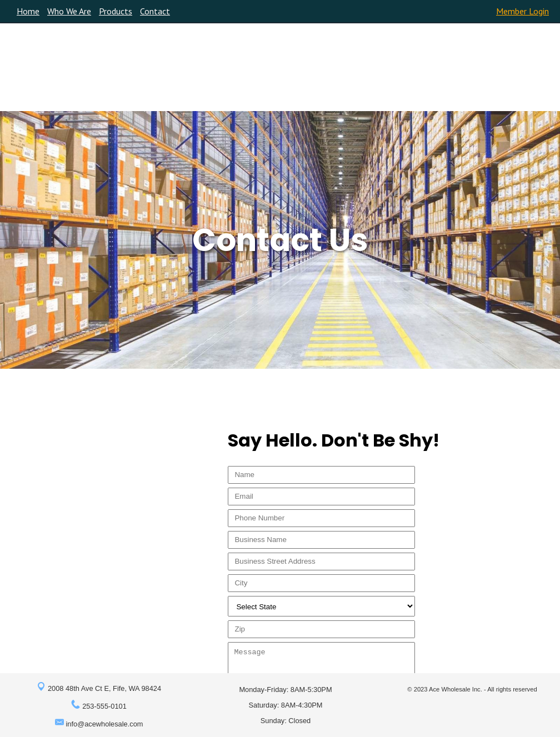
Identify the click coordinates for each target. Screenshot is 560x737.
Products (116, 11)
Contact (155, 11)
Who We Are (69, 11)
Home (28, 11)
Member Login (522, 11)
